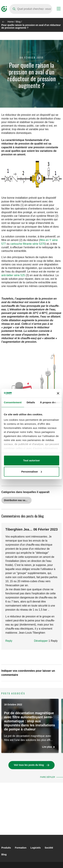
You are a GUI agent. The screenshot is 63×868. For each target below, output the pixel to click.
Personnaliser (32, 472)
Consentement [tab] (13, 402)
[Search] (31, 9)
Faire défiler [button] (47, 777)
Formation (21, 848)
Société (49, 848)
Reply (9, 641)
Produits (6, 848)
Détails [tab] (31, 402)
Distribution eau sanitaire (18, 500)
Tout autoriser (32, 460)
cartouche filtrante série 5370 (28, 244)
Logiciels (36, 848)
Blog (18, 22)
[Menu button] (59, 9)
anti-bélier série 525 (13, 275)
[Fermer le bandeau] (58, 393)
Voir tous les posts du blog (29, 765)
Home (10, 22)
